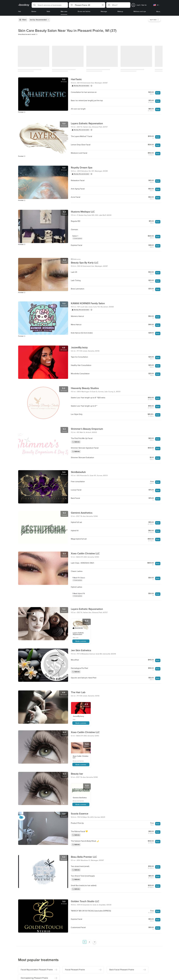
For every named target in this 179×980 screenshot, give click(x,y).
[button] (50, 5)
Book (158, 93)
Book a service (81, 641)
